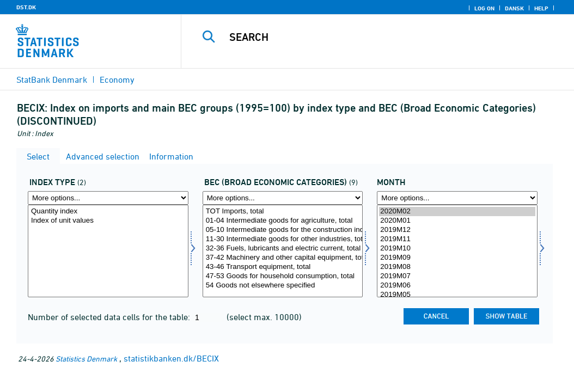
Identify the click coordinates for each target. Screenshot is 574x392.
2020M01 (457, 221)
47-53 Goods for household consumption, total (283, 276)
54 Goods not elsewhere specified (283, 286)
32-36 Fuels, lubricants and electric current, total (283, 249)
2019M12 (457, 230)
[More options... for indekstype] (108, 198)
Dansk (514, 8)
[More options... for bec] (283, 198)
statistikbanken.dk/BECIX (171, 358)
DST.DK (26, 7)
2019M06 (457, 286)
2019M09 (457, 258)
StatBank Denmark (52, 79)
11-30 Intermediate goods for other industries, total (283, 239)
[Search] (380, 37)
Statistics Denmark (86, 359)
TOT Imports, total (283, 212)
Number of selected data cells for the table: (110, 317)
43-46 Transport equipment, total (283, 267)
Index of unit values (108, 221)
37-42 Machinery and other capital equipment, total (283, 258)
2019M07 (457, 276)
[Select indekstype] (108, 251)
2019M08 (457, 267)
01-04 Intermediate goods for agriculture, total (283, 221)
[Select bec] (283, 251)
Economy (117, 79)
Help (541, 8)
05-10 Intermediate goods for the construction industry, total (283, 230)
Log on (484, 8)
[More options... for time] (457, 198)
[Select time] (457, 251)
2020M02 (457, 212)
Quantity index (108, 212)
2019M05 (457, 295)
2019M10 (457, 249)
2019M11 (457, 239)
